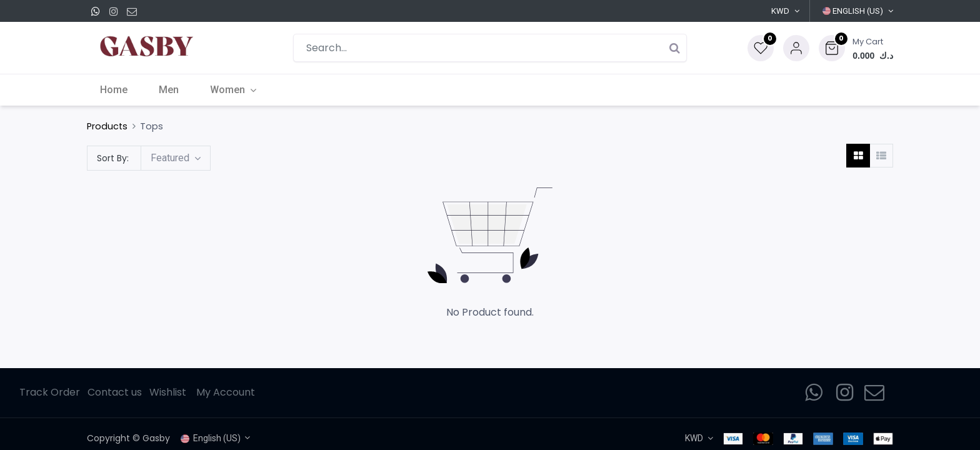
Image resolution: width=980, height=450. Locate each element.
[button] (856, 48)
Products (107, 126)
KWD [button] (780, 11)
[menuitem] (116, 90)
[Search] (674, 48)
